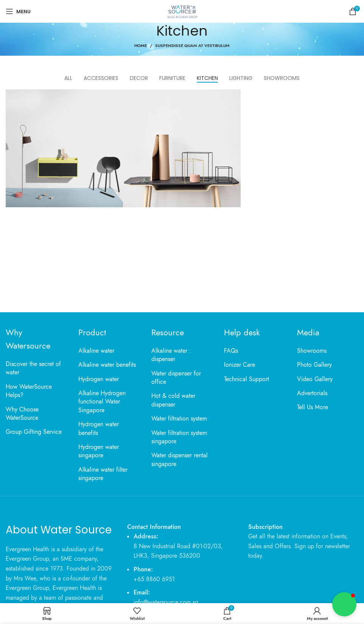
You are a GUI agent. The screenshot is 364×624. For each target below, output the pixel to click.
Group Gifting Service (34, 432)
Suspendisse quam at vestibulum (192, 46)
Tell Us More (313, 407)
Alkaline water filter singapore (103, 474)
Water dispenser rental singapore (180, 460)
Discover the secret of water (33, 368)
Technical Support (247, 379)
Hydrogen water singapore (99, 451)
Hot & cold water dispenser (173, 400)
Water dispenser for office (176, 378)
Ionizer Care (240, 365)
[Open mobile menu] (18, 11)
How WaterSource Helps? (29, 391)
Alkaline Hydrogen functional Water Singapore (102, 402)
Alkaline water (96, 351)
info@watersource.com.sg (166, 602)
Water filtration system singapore (179, 437)
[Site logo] (182, 11)
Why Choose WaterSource (22, 414)
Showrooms (312, 351)
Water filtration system (179, 419)
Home (141, 46)
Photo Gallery (314, 365)
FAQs (231, 351)
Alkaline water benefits (107, 365)
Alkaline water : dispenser (171, 355)
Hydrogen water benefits (99, 429)
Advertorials (312, 393)
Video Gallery (315, 379)
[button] (344, 604)
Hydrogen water (99, 379)
